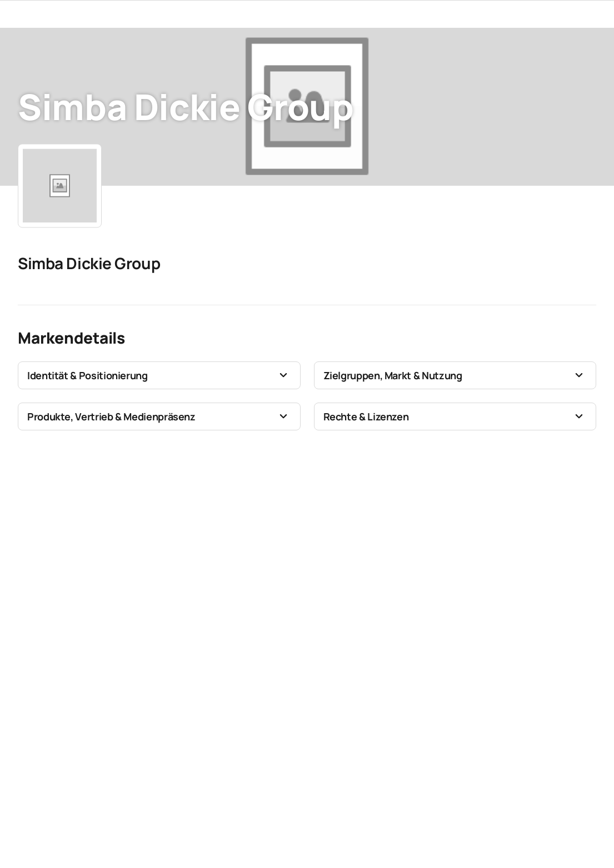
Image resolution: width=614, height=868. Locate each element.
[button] (159, 375)
